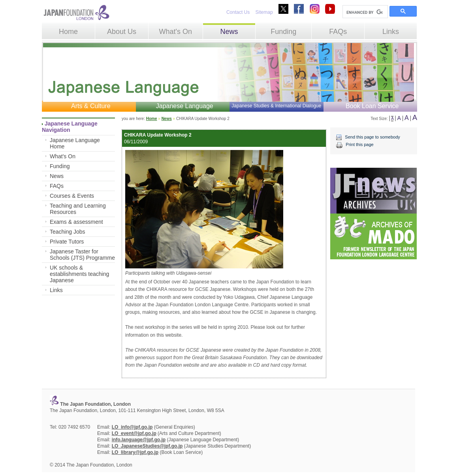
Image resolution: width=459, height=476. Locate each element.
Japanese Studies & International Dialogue (276, 106)
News (229, 32)
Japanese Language (185, 106)
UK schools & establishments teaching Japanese (79, 274)
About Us (122, 32)
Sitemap (264, 12)
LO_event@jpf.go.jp (134, 433)
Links (391, 32)
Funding (283, 32)
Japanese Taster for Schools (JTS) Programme (82, 255)
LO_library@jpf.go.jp (135, 452)
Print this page (359, 144)
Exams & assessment (76, 222)
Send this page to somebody (372, 137)
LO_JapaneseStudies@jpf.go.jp (147, 446)
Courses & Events (72, 196)
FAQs (338, 32)
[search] (364, 12)
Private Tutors (67, 242)
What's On (175, 32)
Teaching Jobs (68, 232)
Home (68, 32)
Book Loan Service (372, 106)
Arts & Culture (91, 106)
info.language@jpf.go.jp (139, 440)
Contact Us (238, 12)
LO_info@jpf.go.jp (132, 427)
